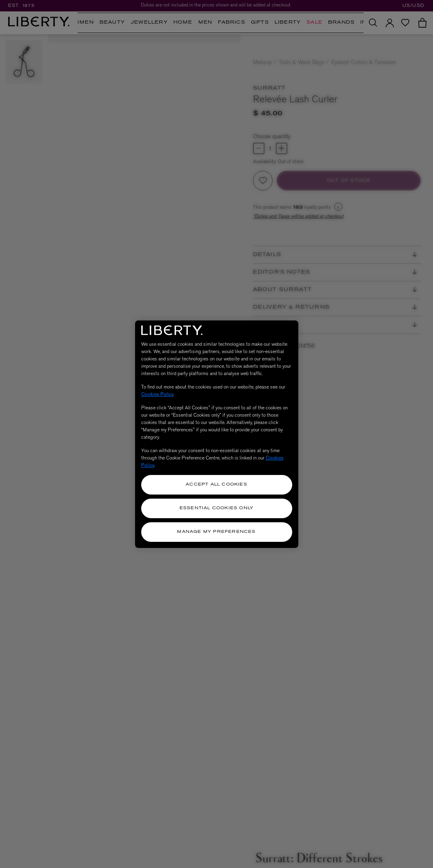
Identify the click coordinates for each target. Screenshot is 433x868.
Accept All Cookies (216, 485)
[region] (217, 434)
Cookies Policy (157, 394)
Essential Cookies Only (216, 508)
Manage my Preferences (216, 532)
